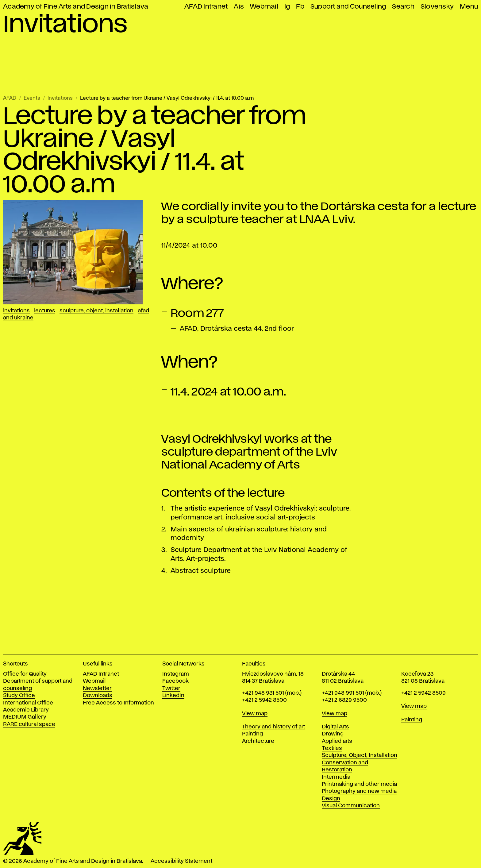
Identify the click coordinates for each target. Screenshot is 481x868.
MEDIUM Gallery (25, 717)
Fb (300, 7)
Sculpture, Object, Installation (96, 311)
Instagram (176, 674)
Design (331, 799)
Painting (252, 734)
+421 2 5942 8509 (423, 693)
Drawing (333, 734)
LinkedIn (173, 696)
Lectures (45, 311)
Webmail (264, 7)
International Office (28, 703)
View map (255, 714)
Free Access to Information (118, 703)
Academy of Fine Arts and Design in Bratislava (76, 7)
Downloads (98, 696)
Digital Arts (335, 727)
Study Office (19, 696)
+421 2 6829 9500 (344, 700)
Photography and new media (359, 791)
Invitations (60, 98)
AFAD (10, 98)
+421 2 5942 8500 (264, 700)
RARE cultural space (29, 724)
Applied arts (337, 741)
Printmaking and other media (359, 784)
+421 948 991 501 (343, 693)
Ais (239, 7)
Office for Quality (25, 674)
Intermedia (336, 777)
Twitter (171, 689)
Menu (469, 7)
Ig (287, 7)
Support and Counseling (348, 7)
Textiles (332, 748)
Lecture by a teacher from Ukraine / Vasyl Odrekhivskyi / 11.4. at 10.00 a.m (167, 98)
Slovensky (437, 7)
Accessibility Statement (181, 861)
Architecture (258, 741)
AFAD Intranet (206, 7)
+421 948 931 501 (263, 693)
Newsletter (97, 689)
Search (403, 7)
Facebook (175, 681)
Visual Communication (351, 806)
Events (32, 98)
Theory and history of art (273, 727)
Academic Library (26, 710)
